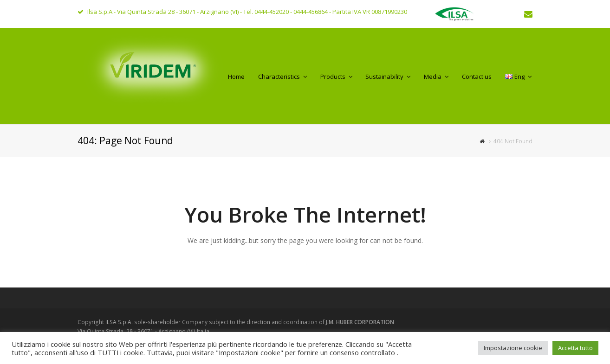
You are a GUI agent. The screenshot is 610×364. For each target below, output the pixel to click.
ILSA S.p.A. (120, 322)
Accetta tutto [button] (575, 348)
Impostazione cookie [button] (513, 348)
